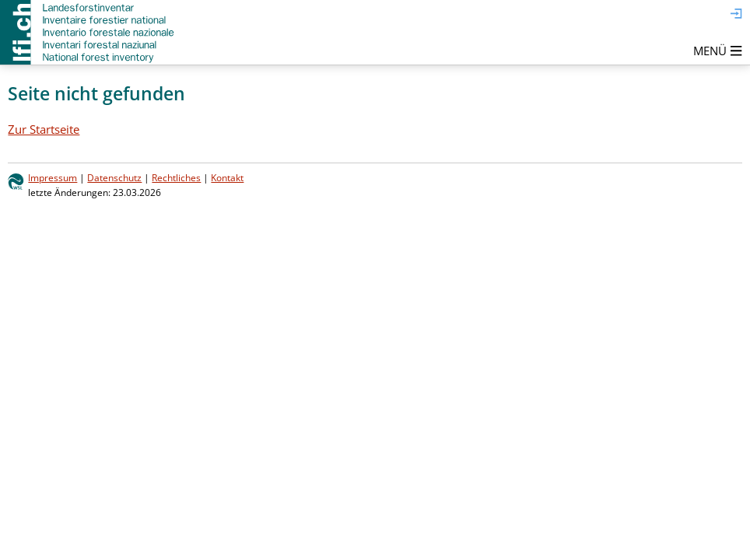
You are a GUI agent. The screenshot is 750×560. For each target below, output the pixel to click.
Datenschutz (114, 178)
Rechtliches (176, 178)
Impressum (53, 178)
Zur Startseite (44, 129)
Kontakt (227, 178)
